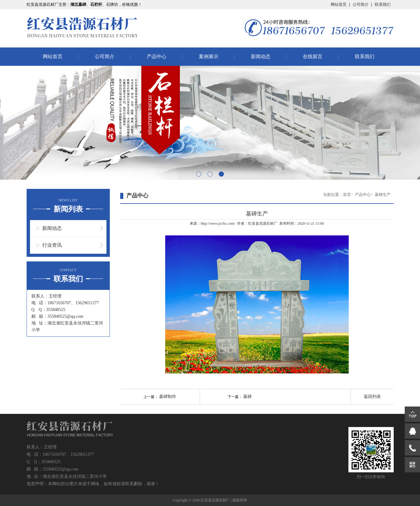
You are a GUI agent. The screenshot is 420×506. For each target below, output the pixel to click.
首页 (347, 195)
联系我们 (383, 4)
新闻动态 (261, 56)
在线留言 (313, 56)
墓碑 (247, 397)
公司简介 (361, 4)
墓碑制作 (168, 397)
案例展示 (209, 56)
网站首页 (339, 4)
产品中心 (157, 56)
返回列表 (372, 397)
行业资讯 (52, 245)
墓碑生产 (383, 195)
